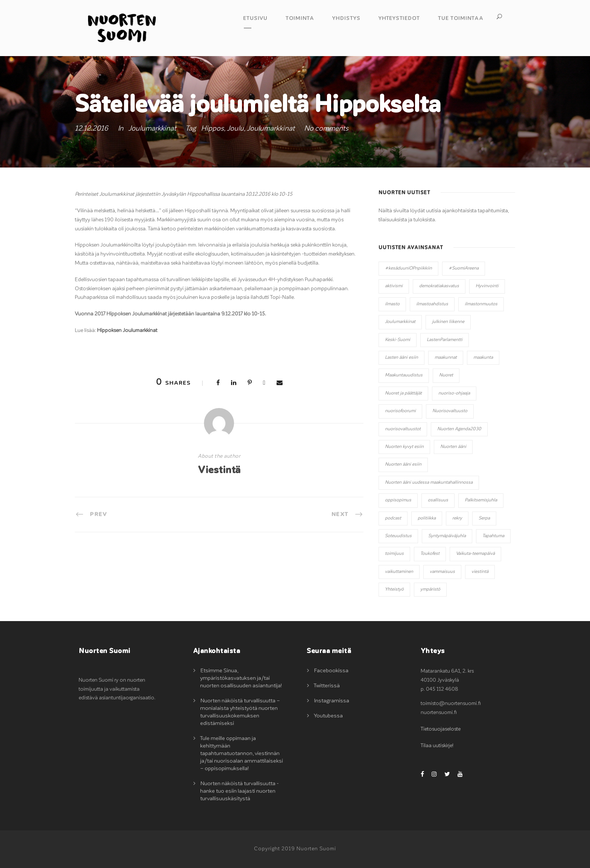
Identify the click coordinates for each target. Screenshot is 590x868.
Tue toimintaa (461, 18)
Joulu (235, 129)
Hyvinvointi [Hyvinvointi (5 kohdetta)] (487, 286)
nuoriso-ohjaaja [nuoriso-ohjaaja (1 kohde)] (454, 393)
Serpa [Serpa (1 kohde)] (484, 518)
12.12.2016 (92, 129)
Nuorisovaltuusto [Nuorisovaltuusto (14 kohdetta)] (450, 411)
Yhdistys (346, 18)
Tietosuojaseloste (441, 729)
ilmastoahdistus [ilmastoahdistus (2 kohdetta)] (432, 304)
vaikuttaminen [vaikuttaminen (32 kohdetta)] (399, 572)
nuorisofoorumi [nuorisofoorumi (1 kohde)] (400, 411)
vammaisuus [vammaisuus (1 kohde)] (442, 572)
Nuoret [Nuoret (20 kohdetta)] (446, 375)
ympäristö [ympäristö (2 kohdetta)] (430, 589)
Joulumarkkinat (152, 129)
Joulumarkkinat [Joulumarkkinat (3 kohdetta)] (400, 322)
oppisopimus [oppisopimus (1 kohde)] (398, 500)
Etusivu (255, 18)
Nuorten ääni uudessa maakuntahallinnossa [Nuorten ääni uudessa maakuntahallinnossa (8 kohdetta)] (429, 483)
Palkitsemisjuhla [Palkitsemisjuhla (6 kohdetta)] (481, 500)
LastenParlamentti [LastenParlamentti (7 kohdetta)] (445, 340)
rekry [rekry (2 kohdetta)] (457, 518)
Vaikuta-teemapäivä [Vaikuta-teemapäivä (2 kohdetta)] (475, 554)
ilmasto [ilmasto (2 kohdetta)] (392, 304)
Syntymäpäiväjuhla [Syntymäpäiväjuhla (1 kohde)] (447, 536)
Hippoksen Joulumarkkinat (127, 330)
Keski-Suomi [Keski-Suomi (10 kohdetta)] (398, 340)
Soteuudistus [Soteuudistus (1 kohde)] (398, 536)
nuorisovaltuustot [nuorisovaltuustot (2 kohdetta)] (403, 429)
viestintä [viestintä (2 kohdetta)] (480, 572)
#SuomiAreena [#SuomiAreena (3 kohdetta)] (464, 268)
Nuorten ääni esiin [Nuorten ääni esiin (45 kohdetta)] (403, 464)
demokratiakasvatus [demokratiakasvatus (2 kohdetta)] (439, 286)
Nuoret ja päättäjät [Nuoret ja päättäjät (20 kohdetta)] (403, 393)
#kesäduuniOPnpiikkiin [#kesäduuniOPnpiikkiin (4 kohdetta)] (408, 268)
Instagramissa (331, 701)
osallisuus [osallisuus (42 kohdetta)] (438, 500)
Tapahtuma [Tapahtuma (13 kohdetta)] (493, 536)
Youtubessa (328, 716)
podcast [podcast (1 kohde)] (393, 518)
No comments (326, 129)
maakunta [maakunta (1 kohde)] (483, 358)
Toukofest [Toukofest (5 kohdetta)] (430, 554)
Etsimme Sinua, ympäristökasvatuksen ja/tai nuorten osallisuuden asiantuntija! (241, 678)
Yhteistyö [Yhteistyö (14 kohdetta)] (394, 589)
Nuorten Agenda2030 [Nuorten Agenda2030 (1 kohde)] (459, 429)
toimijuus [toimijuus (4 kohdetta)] (394, 554)
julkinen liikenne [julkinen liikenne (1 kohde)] (448, 322)
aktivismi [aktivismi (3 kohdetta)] (394, 286)
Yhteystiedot (399, 18)
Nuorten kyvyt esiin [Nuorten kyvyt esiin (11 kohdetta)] (404, 447)
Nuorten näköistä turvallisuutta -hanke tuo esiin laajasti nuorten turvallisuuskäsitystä (239, 791)
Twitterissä (327, 686)
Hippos (212, 129)
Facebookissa (331, 671)
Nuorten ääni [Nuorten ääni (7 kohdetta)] (453, 447)
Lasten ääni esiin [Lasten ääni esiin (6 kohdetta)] (401, 358)
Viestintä (219, 470)
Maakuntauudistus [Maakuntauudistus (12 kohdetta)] (404, 375)
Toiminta (300, 18)
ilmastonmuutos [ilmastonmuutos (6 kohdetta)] (481, 304)
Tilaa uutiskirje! (437, 746)
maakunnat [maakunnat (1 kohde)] (446, 358)
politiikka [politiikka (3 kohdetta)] (427, 518)
